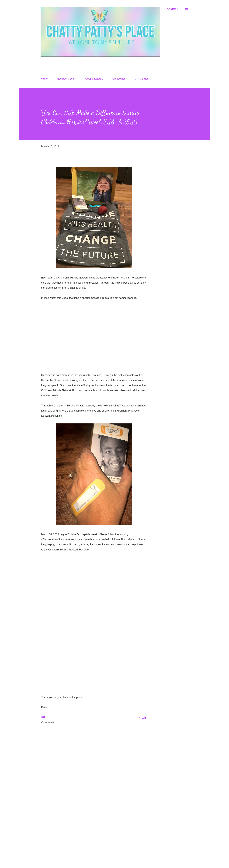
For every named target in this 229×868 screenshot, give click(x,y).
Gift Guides (142, 79)
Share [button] (143, 718)
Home (44, 79)
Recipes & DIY (66, 79)
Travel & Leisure (93, 79)
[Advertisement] (89, 828)
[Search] (172, 9)
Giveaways (119, 79)
